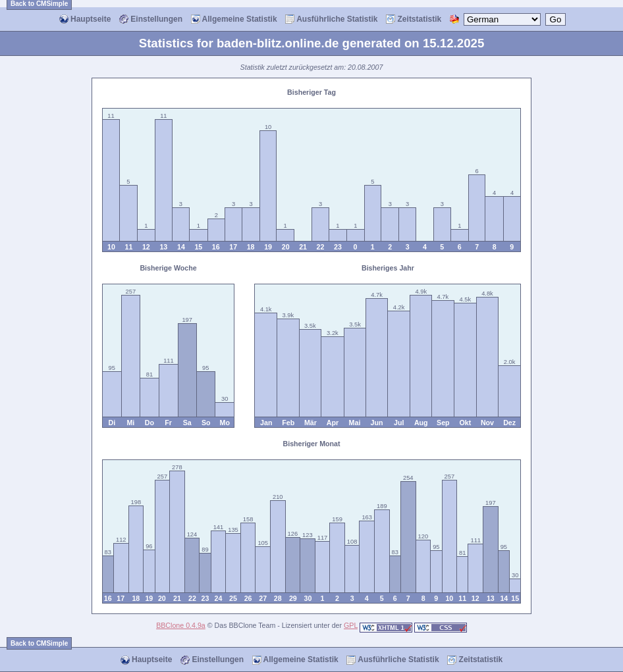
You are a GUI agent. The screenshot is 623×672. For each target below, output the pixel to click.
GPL (351, 625)
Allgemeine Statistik (234, 19)
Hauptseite (85, 19)
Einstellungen (151, 19)
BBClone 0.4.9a (181, 625)
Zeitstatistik (414, 19)
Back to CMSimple (39, 643)
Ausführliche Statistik (331, 19)
